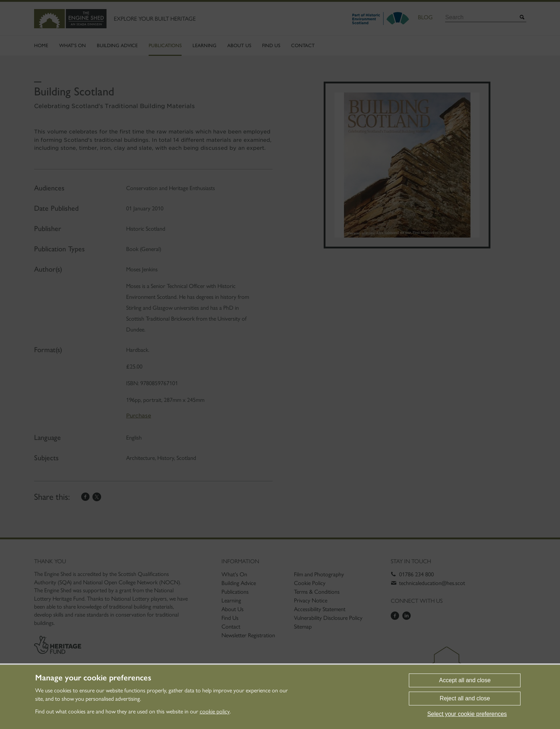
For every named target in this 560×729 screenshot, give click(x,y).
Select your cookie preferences (467, 714)
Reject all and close (465, 698)
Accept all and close (465, 680)
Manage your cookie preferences (93, 678)
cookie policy (215, 711)
